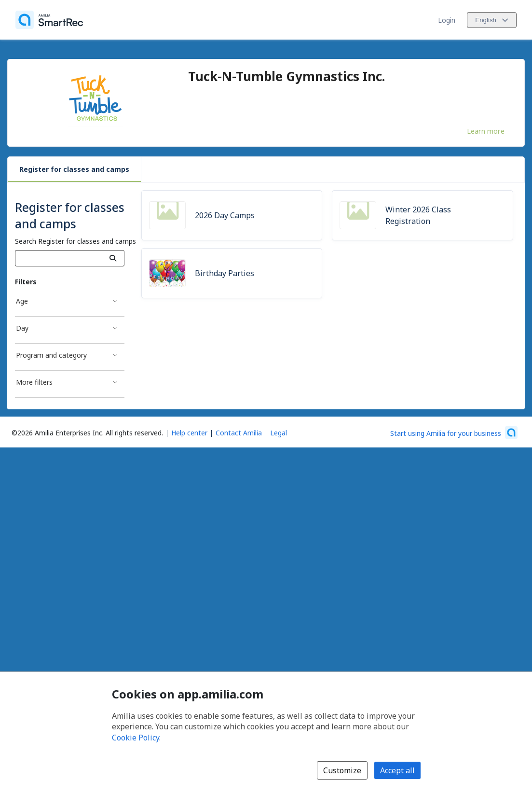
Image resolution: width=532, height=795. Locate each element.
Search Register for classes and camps (75, 241)
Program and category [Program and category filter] (51, 355)
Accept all (397, 770)
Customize (342, 770)
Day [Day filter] (22, 328)
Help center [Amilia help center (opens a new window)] (189, 433)
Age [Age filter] (22, 301)
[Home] (49, 20)
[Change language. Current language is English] (492, 20)
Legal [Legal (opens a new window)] (279, 433)
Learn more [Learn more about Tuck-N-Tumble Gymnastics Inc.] (486, 131)
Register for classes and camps (74, 169)
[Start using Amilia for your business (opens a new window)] (454, 432)
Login (447, 20)
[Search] (113, 258)
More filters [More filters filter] (34, 382)
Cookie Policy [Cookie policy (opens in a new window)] (136, 738)
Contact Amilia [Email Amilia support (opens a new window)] (239, 433)
